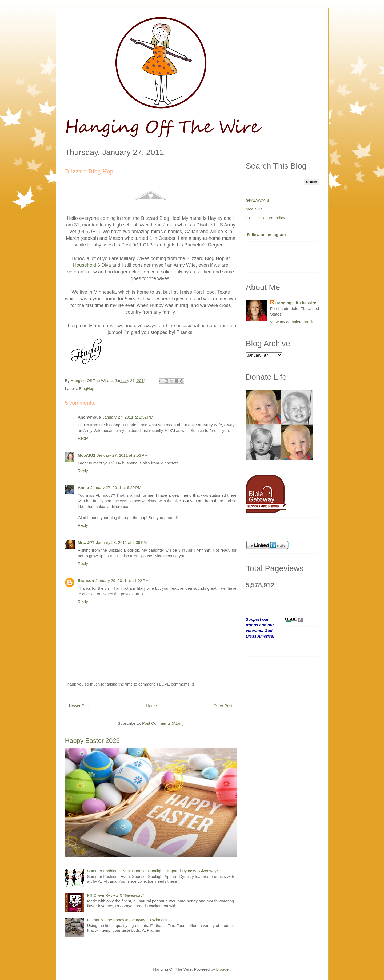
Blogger (223, 969)
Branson (86, 581)
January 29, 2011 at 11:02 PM (122, 581)
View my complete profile (292, 322)
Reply (83, 438)
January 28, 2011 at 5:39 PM (121, 542)
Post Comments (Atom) (163, 723)
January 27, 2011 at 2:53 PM (122, 455)
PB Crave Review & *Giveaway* (116, 895)
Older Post (223, 706)
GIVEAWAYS (258, 200)
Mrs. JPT (86, 542)
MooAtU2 (87, 455)
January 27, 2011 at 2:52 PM (128, 417)
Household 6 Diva (92, 265)
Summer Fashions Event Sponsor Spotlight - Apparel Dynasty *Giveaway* (153, 871)
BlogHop (87, 389)
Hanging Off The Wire (296, 303)
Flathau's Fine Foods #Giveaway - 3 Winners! (128, 920)
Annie (83, 487)
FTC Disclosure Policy (266, 218)
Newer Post (79, 706)
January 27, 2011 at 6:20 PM (116, 487)
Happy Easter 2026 (92, 741)
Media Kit (254, 209)
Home (151, 706)
